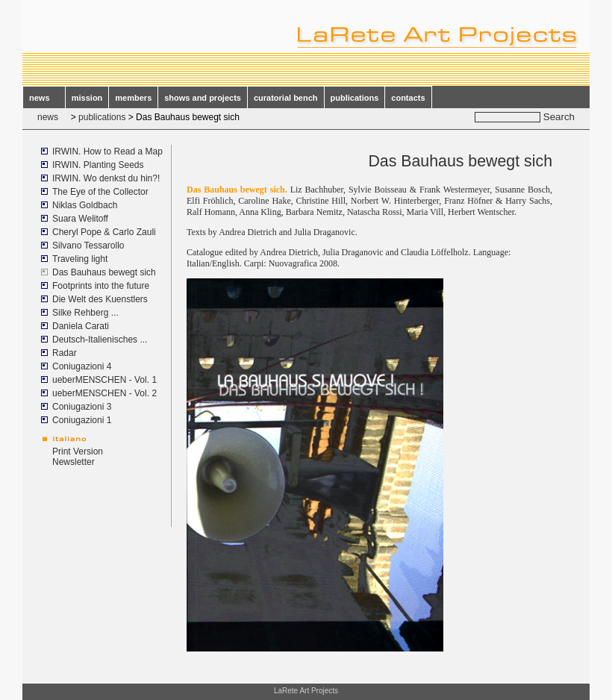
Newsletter (74, 462)
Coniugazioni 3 (82, 407)
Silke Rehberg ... (85, 313)
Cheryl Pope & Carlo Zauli (104, 232)
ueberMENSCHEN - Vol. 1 (104, 380)
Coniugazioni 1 (82, 420)
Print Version (78, 451)
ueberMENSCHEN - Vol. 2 (104, 393)
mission (87, 98)
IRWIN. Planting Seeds (98, 165)
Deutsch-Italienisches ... (100, 340)
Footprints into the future (101, 286)
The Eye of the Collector (100, 192)
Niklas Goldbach (85, 205)
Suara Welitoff (80, 219)
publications (355, 98)
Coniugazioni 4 (82, 366)
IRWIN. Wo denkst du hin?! (106, 178)
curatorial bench (286, 98)
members (133, 98)
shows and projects (203, 98)
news (44, 98)
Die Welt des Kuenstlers (100, 299)
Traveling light (80, 259)
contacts (408, 98)
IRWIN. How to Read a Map (107, 151)
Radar (65, 353)
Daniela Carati (81, 326)
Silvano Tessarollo (88, 246)
